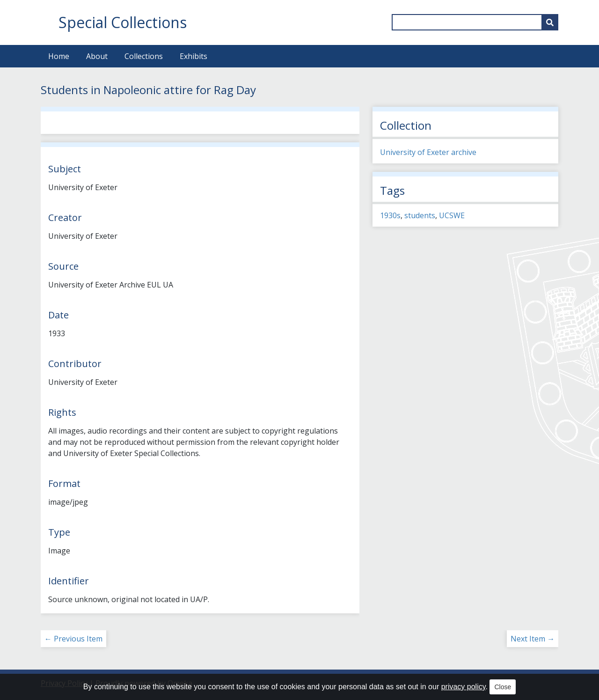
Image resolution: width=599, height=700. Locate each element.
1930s (390, 215)
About (97, 56)
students (420, 215)
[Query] (475, 22)
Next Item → (533, 639)
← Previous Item (73, 639)
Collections (144, 56)
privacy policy (464, 687)
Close (503, 687)
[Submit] (550, 22)
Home (59, 56)
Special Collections (123, 22)
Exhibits (194, 56)
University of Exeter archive (428, 152)
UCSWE (452, 215)
